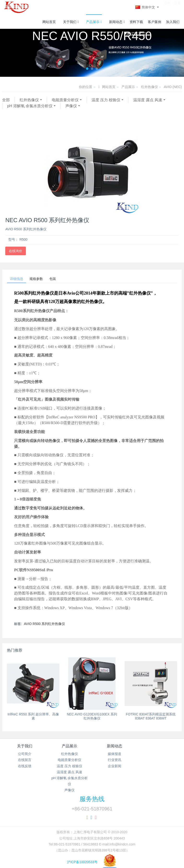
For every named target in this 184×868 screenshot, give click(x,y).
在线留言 (25, 762)
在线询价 (16, 251)
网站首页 (49, 22)
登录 (167, 7)
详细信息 (19, 280)
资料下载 (136, 22)
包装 (63, 280)
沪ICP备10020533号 (92, 864)
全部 (6, 100)
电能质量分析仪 (65, 100)
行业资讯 (115, 762)
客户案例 (155, 22)
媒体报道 (115, 756)
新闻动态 (117, 22)
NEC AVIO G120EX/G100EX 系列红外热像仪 (92, 718)
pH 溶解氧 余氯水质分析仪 (30, 106)
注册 (177, 7)
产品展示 (94, 22)
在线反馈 (25, 768)
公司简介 (25, 756)
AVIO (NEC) (173, 87)
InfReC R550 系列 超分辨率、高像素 (33, 718)
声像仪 (71, 106)
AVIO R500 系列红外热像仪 (45, 626)
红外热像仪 (149, 87)
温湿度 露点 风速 (148, 100)
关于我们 (71, 22)
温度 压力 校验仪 (106, 100)
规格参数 (43, 280)
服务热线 (92, 801)
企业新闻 (115, 768)
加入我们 (173, 22)
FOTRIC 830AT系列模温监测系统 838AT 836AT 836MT (151, 718)
